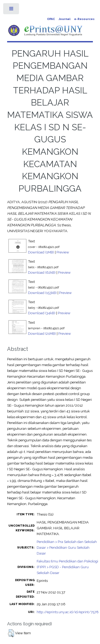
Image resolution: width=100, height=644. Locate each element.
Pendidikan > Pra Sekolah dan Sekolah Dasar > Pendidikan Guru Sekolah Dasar (67, 547)
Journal (65, 19)
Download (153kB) (42, 293)
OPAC (51, 19)
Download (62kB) (42, 272)
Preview (63, 252)
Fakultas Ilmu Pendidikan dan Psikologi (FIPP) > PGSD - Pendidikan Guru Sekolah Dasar (67, 567)
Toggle (11, 10)
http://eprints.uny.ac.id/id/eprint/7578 (68, 612)
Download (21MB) (42, 333)
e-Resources (84, 19)
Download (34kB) (42, 313)
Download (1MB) (41, 252)
